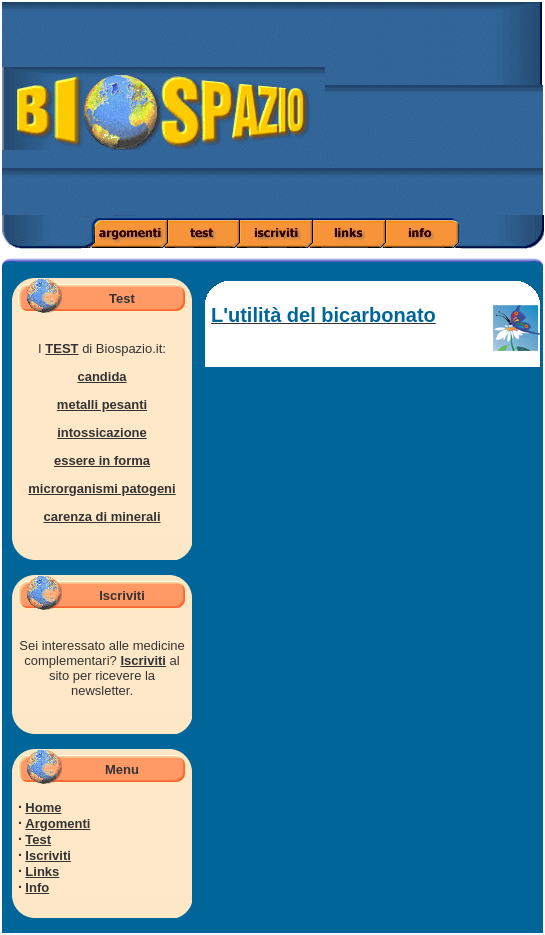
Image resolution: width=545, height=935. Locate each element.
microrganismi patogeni (101, 488)
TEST (61, 348)
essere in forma (102, 460)
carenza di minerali (101, 516)
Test (38, 839)
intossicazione (102, 432)
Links (42, 871)
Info (37, 887)
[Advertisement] (436, 115)
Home (43, 807)
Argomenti (57, 823)
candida (101, 376)
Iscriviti (143, 660)
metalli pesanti (102, 404)
